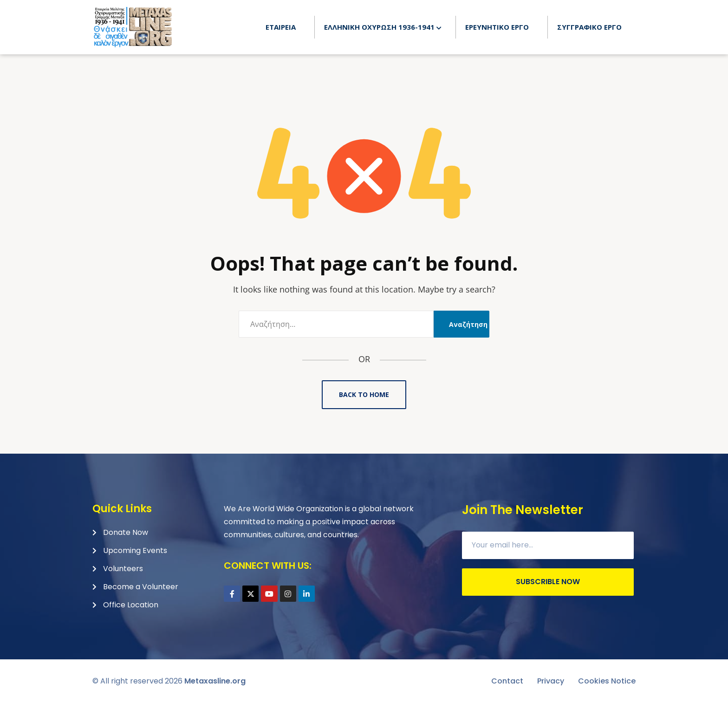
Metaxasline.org (215, 681)
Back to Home (364, 394)
